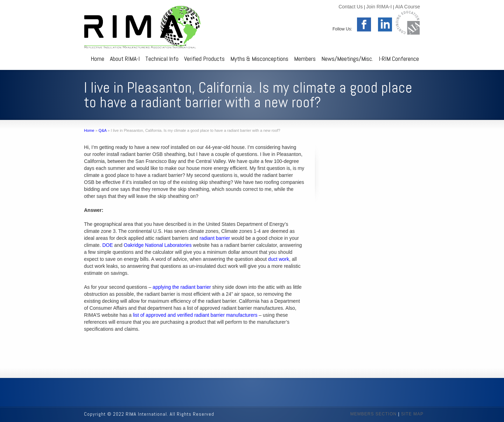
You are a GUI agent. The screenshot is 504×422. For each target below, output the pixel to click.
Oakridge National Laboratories (158, 245)
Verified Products (204, 59)
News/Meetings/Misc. (347, 59)
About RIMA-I (125, 59)
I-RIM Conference (399, 59)
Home (97, 59)
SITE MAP (412, 414)
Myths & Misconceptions (259, 59)
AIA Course (408, 7)
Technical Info (162, 59)
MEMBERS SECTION (373, 414)
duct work (279, 259)
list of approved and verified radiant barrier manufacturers (195, 315)
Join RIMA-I (379, 7)
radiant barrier (215, 238)
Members (305, 59)
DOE (107, 245)
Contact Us (351, 7)
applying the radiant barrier (182, 287)
